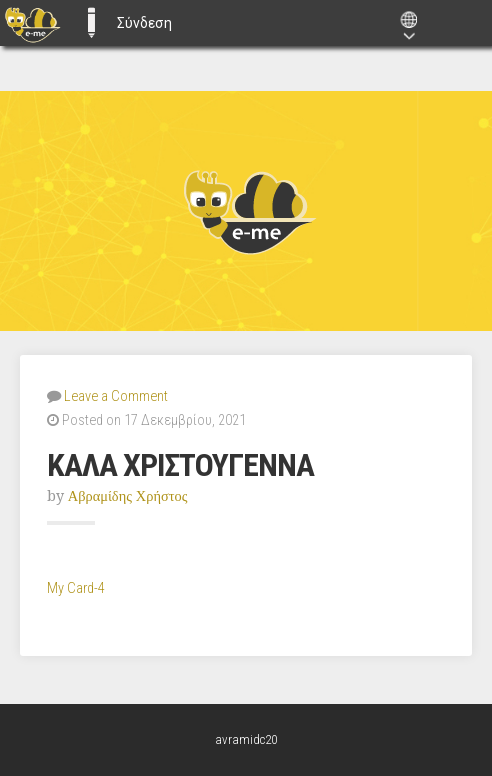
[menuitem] (32, 23)
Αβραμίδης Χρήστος (128, 496)
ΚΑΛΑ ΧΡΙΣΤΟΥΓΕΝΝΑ (180, 465)
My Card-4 (76, 588)
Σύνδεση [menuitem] (144, 23)
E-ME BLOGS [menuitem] (91, 23)
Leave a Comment (116, 396)
